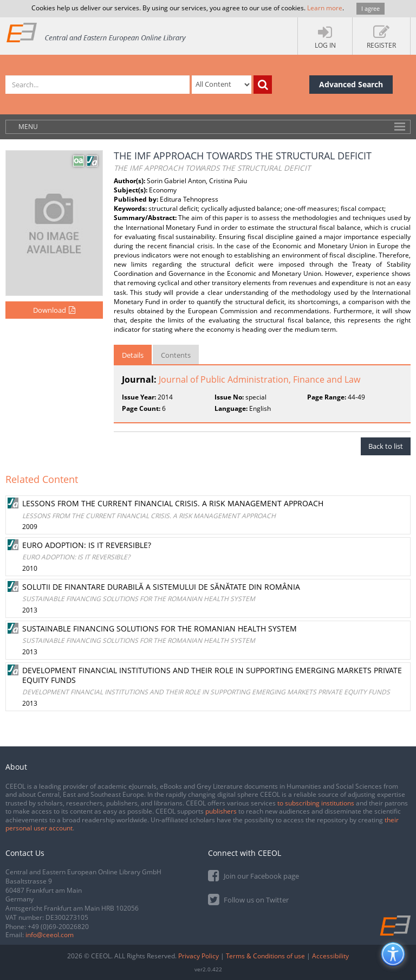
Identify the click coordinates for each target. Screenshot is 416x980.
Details (133, 355)
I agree (370, 8)
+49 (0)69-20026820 (58, 927)
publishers (221, 811)
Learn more (325, 8)
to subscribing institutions (316, 803)
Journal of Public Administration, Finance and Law (259, 379)
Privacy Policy (199, 956)
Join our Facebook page (253, 875)
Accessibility (330, 956)
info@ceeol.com (50, 935)
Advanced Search (351, 84)
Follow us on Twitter (248, 899)
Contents (176, 355)
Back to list (386, 446)
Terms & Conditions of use (265, 956)
